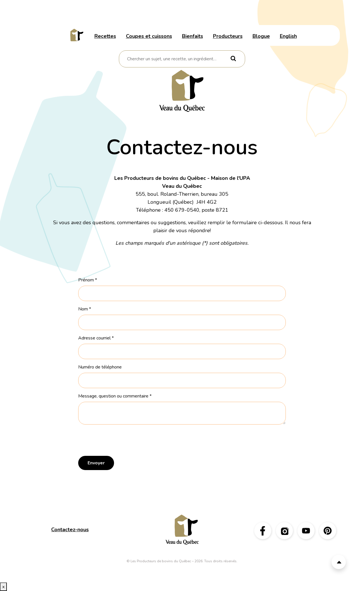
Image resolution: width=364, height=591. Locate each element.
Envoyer (96, 463)
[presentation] (121, 440)
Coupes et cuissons (149, 36)
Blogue (261, 36)
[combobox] (178, 59)
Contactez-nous (70, 530)
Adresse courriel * (96, 338)
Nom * (85, 309)
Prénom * (88, 280)
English (288, 36)
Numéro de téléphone (100, 367)
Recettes (105, 36)
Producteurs (228, 36)
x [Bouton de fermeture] (3, 587)
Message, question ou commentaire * (115, 396)
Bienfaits (193, 36)
